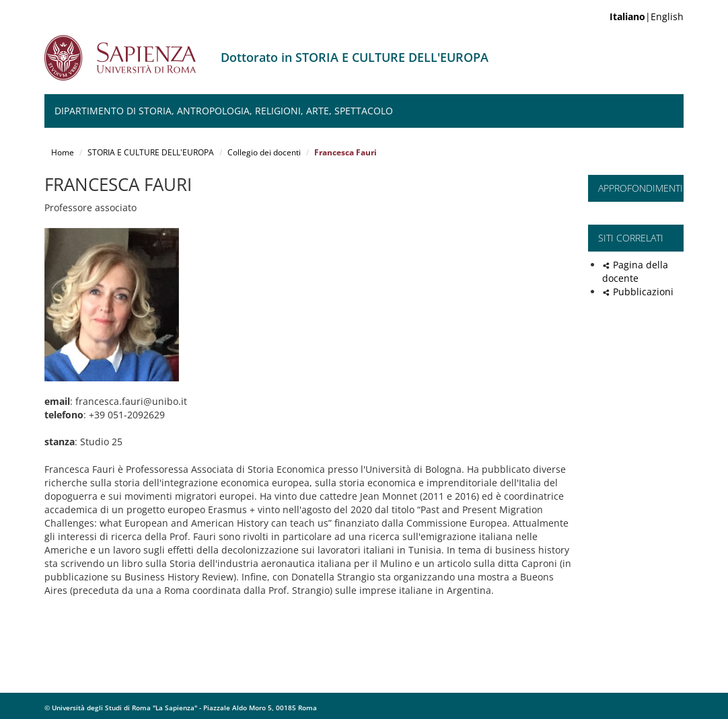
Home (63, 152)
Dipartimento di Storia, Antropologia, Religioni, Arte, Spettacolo (224, 111)
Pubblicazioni (643, 292)
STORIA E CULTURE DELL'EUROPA (151, 152)
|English (647, 16)
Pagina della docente (635, 271)
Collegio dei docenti (264, 152)
